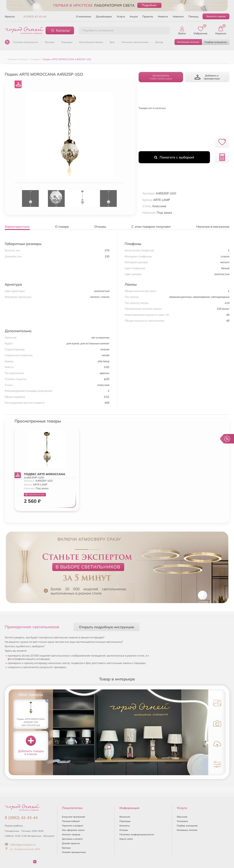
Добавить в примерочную (207, 77)
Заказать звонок (216, 16)
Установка (182, 821)
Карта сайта (126, 839)
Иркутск (10, 16)
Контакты (125, 826)
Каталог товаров (71, 834)
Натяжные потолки (188, 42)
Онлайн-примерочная (74, 852)
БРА (112, 42)
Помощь (193, 16)
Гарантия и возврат (73, 826)
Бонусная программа (74, 817)
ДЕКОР (159, 42)
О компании (84, 16)
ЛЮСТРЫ (50, 42)
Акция (134, 16)
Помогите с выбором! (174, 157)
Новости (163, 16)
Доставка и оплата (72, 839)
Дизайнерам (104, 16)
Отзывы (124, 830)
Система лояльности (25, 42)
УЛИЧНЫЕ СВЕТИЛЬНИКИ (135, 42)
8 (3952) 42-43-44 (35, 16)
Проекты (148, 16)
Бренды (66, 848)
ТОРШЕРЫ (67, 42)
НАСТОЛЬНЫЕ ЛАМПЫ (91, 42)
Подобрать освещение (98, 30)
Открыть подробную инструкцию (107, 627)
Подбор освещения (216, 42)
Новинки (178, 16)
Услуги (121, 16)
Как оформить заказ (73, 830)
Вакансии (125, 817)
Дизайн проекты (71, 843)
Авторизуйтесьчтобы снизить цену (161, 77)
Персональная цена (35, 495)
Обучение (182, 817)
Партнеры (125, 821)
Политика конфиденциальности (137, 834)
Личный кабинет (71, 821)
